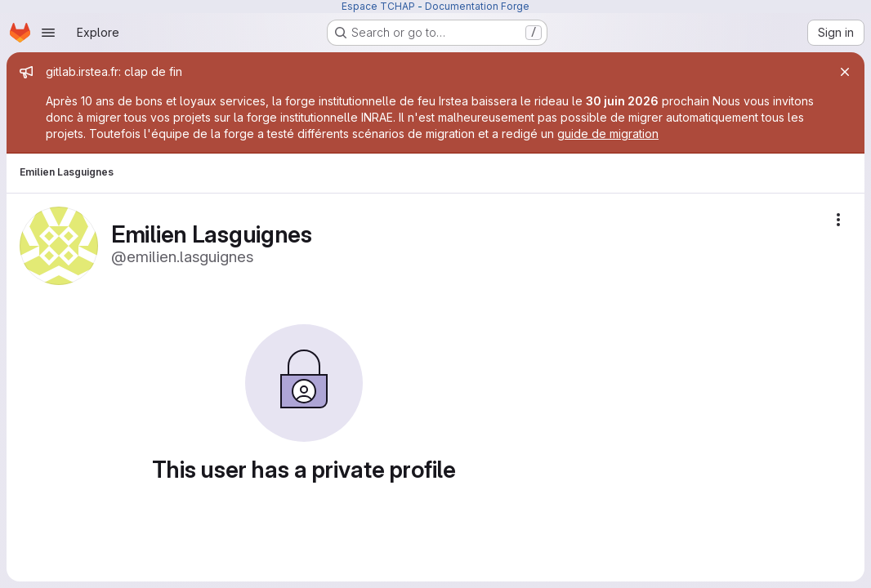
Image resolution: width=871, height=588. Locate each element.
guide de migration (608, 134)
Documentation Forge (477, 6)
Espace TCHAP (378, 6)
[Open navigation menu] (48, 33)
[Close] (845, 72)
